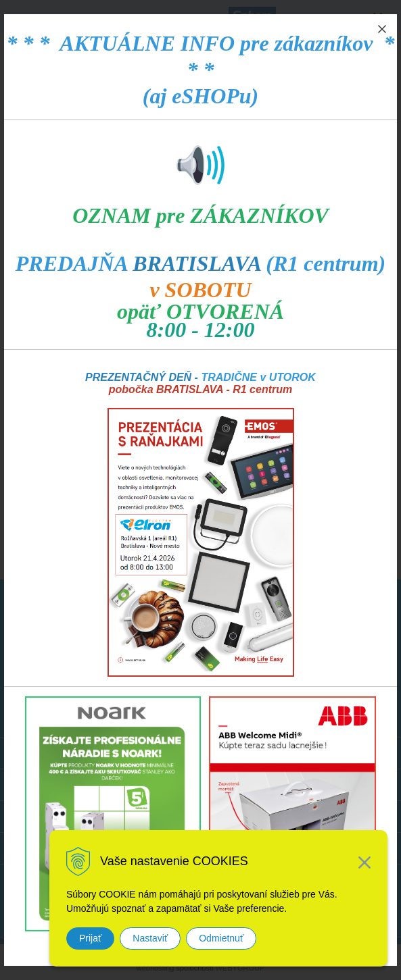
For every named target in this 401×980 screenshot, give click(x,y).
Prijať (90, 938)
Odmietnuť (221, 938)
